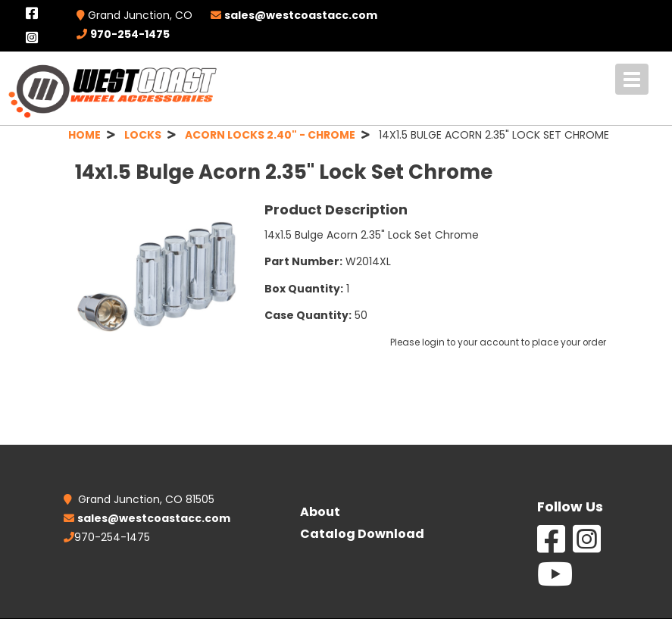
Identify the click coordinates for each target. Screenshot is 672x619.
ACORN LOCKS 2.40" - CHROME (270, 135)
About (320, 512)
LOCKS (143, 135)
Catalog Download (362, 534)
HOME (84, 135)
